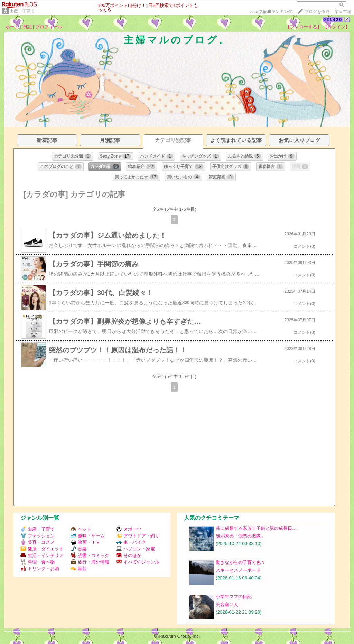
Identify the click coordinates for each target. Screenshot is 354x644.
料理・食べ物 (38, 562)
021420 (333, 20)
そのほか (129, 555)
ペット (81, 529)
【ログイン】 (336, 27)
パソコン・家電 (136, 549)
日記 (27, 27)
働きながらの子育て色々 (240, 562)
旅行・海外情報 (90, 562)
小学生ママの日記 (234, 596)
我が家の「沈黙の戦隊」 (240, 536)
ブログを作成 (317, 12)
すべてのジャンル (138, 562)
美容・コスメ (38, 542)
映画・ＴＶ (85, 542)
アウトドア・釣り (138, 536)
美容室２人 (227, 604)
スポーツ (129, 529)
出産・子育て (22, 11)
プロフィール (49, 27)
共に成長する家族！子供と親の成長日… (256, 528)
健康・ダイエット (42, 549)
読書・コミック (90, 555)
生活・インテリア (42, 555)
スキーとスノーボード (238, 570)
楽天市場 (343, 12)
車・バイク (131, 542)
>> (271, 12)
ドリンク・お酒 (40, 569)
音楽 (79, 549)
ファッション (38, 536)
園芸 (79, 569)
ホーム (12, 27)
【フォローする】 (304, 27)
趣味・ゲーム (88, 536)
